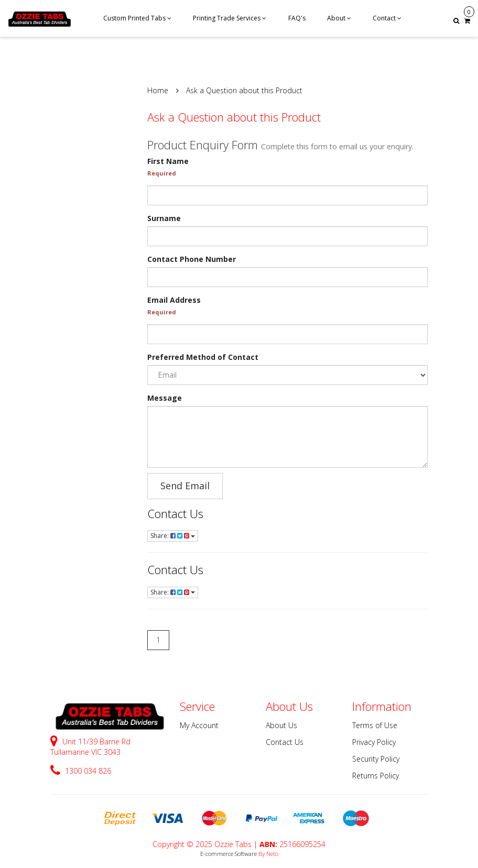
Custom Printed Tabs (137, 18)
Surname (164, 218)
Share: (173, 536)
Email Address (174, 300)
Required (162, 173)
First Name (168, 161)
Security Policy (376, 759)
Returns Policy (376, 776)
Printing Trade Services (230, 18)
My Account (199, 725)
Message (165, 398)
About (339, 18)
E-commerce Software (229, 854)
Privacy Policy (374, 742)
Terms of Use (375, 725)
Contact (387, 18)
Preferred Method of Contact (203, 357)
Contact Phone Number (192, 259)
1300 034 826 (81, 771)
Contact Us (175, 513)
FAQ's (297, 18)
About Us (281, 725)
